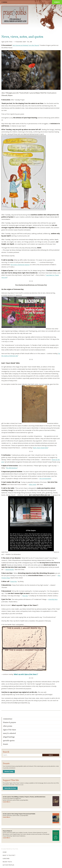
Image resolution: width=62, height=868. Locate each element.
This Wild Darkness (12, 468)
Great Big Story (53, 599)
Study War (14, 581)
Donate (57, 2)
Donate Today (9, 771)
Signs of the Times (9, 730)
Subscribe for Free (10, 788)
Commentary (8, 719)
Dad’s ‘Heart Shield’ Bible (41, 448)
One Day (25, 596)
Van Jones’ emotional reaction (20, 265)
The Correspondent (45, 478)
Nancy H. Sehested (9, 733)
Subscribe (6, 859)
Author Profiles (8, 865)
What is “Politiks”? (9, 855)
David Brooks (10, 569)
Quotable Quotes (9, 741)
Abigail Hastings (9, 737)
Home (5, 852)
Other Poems (8, 726)
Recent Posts (7, 862)
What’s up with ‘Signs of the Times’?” (26, 674)
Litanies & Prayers (9, 723)
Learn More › (7, 802)
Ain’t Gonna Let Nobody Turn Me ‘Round (26, 45)
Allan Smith (33, 484)
